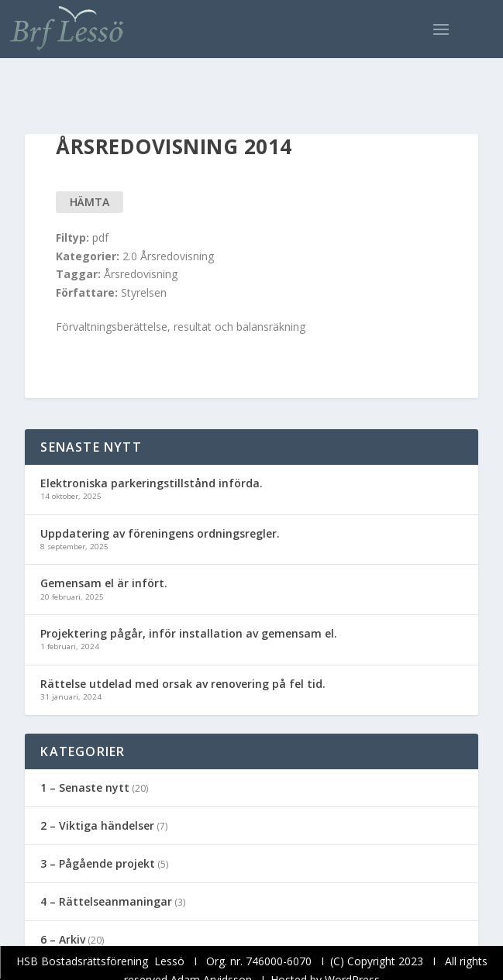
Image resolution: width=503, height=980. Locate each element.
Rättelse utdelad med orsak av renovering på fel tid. (183, 684)
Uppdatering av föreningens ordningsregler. (160, 533)
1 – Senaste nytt (85, 787)
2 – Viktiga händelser (97, 825)
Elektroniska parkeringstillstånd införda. (152, 483)
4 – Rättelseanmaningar (106, 901)
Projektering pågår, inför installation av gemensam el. (189, 633)
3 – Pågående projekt (98, 863)
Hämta (90, 202)
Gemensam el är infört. (104, 583)
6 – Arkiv (63, 939)
